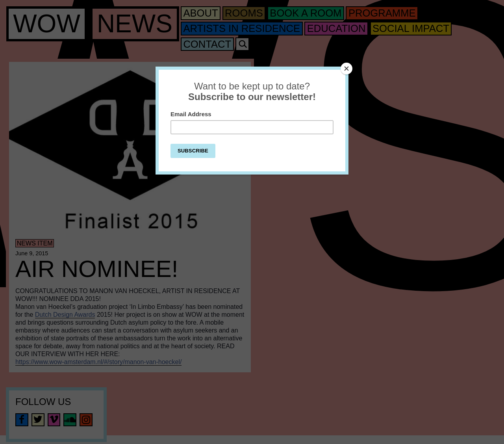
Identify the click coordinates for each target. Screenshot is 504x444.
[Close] (346, 69)
